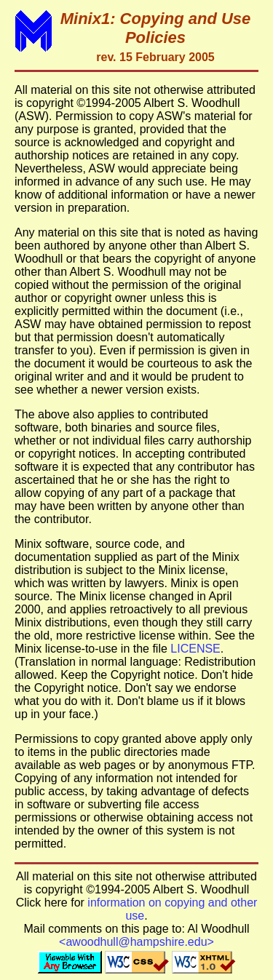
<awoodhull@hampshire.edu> (136, 942)
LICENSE (195, 649)
